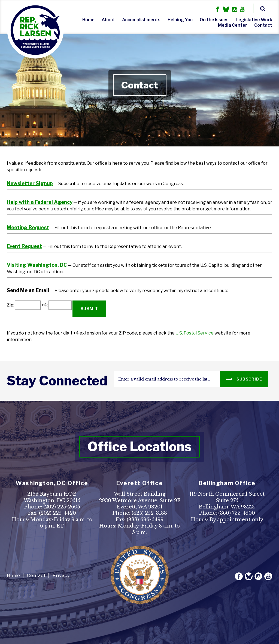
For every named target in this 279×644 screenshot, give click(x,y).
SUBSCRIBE (244, 379)
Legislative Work (254, 20)
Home (88, 20)
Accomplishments (141, 20)
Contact (263, 25)
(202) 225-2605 (62, 507)
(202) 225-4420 (57, 513)
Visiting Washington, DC (37, 265)
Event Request (24, 246)
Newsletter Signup (30, 183)
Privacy (61, 576)
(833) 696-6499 (145, 520)
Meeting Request (28, 227)
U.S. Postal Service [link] (195, 333)
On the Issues (214, 20)
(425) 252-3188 (149, 513)
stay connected (57, 381)
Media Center (233, 25)
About (108, 20)
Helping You (180, 20)
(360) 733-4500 (237, 513)
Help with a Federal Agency (40, 202)
